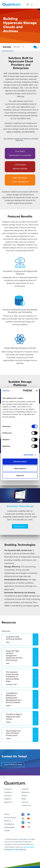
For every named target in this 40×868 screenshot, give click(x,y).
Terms (7, 814)
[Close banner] (37, 391)
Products (8, 789)
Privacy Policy (10, 818)
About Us (8, 802)
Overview (7, 47)
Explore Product (20, 526)
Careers (25, 802)
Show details (29, 455)
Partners (8, 796)
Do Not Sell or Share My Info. (15, 850)
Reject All (20, 475)
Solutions (8, 792)
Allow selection (20, 468)
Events (25, 796)
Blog (24, 799)
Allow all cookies (20, 462)
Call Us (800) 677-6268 (13, 765)
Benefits (17, 47)
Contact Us (26, 805)
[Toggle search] (32, 4)
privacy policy (29, 847)
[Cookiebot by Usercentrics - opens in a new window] (24, 391)
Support (8, 799)
